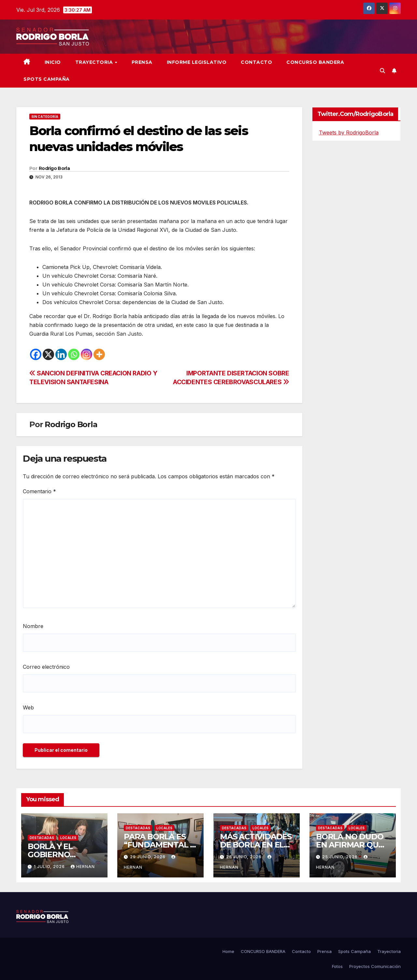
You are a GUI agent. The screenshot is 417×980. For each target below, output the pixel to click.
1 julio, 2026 (50, 867)
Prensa (142, 62)
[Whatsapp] (74, 354)
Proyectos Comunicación (375, 966)
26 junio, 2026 (244, 857)
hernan (83, 867)
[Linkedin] (61, 354)
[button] (382, 71)
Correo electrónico (46, 667)
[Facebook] (36, 354)
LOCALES (68, 838)
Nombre (33, 626)
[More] (99, 354)
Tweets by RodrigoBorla (349, 133)
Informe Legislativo (197, 62)
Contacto (256, 62)
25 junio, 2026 (341, 857)
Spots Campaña (354, 951)
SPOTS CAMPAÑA (47, 79)
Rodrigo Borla (54, 168)
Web (28, 707)
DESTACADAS (42, 838)
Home (228, 951)
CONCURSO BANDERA (315, 62)
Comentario (39, 491)
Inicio (53, 62)
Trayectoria (95, 62)
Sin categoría (45, 117)
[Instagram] (86, 354)
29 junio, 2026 (148, 857)
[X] (48, 354)
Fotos (337, 966)
